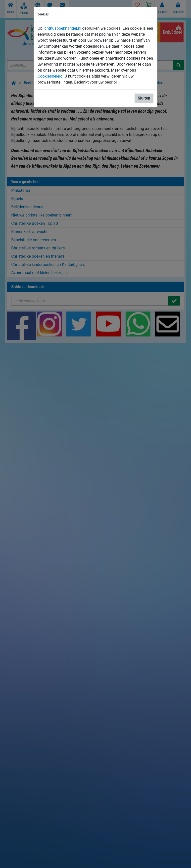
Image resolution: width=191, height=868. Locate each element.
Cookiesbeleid (50, 76)
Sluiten (144, 98)
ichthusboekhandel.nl (62, 28)
